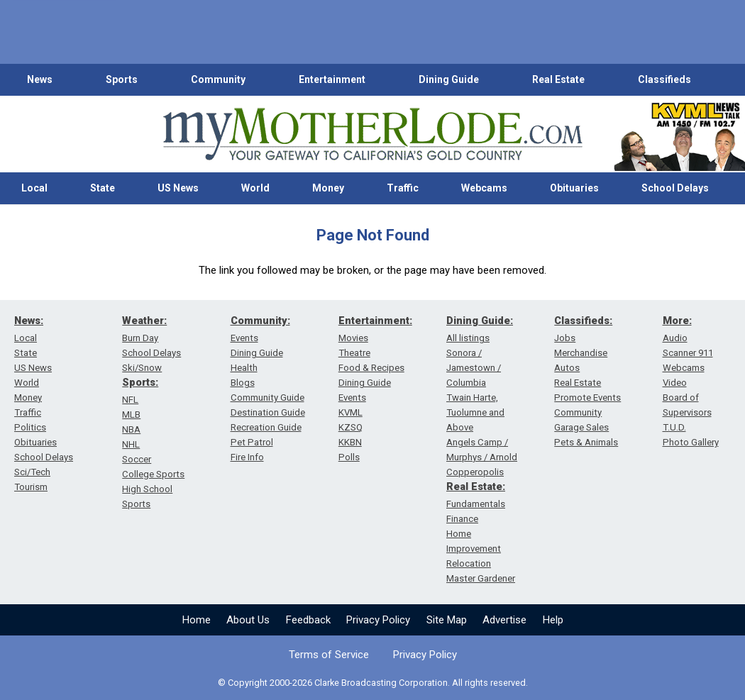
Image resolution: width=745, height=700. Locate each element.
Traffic (403, 188)
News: (29, 321)
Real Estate (558, 79)
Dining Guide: (480, 321)
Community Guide (267, 398)
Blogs (243, 383)
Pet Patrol (252, 442)
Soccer (137, 459)
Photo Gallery (691, 442)
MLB (131, 415)
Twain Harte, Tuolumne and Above (475, 412)
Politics (30, 427)
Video (675, 383)
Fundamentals (476, 504)
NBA (131, 429)
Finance (462, 519)
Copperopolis (475, 472)
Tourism (31, 487)
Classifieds (664, 79)
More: (677, 321)
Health (244, 368)
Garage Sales (581, 427)
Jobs (565, 338)
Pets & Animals (586, 442)
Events (244, 338)
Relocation (469, 563)
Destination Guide (268, 412)
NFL (130, 400)
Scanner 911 (688, 353)
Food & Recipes (371, 368)
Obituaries (574, 188)
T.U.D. (674, 427)
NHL (131, 444)
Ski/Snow (142, 368)
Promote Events (587, 398)
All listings (468, 338)
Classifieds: (583, 321)
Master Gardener (481, 578)
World (255, 188)
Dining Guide (449, 79)
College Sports (153, 474)
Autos (567, 368)
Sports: (140, 382)
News (40, 79)
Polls (349, 457)
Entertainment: (375, 321)
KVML (351, 412)
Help (553, 620)
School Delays (675, 188)
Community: (260, 321)
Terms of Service (329, 655)
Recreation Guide (266, 427)
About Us (248, 620)
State (103, 188)
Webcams (484, 188)
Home (197, 620)
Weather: (144, 321)
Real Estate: (476, 487)
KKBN (350, 442)
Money (328, 188)
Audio (675, 338)
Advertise (504, 620)
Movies (353, 338)
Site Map (447, 620)
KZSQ (351, 427)
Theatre (354, 353)
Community (218, 79)
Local (34, 188)
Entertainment (332, 79)
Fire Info (247, 457)
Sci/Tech (32, 472)
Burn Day (140, 338)
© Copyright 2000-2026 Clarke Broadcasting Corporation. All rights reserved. (373, 683)
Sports (122, 79)
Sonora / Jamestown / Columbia (474, 368)
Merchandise (581, 353)
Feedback (308, 620)
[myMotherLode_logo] (372, 134)
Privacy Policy (378, 620)
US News (178, 188)
